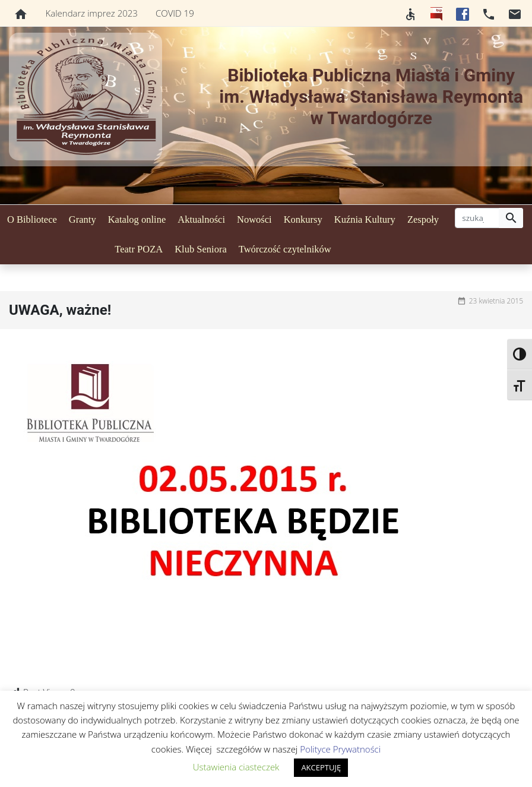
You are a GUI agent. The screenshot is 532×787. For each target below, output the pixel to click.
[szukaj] (477, 218)
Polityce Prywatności (340, 749)
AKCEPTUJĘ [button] (321, 767)
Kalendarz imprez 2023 (92, 13)
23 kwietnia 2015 (496, 301)
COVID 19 (175, 13)
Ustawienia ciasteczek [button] (236, 767)
